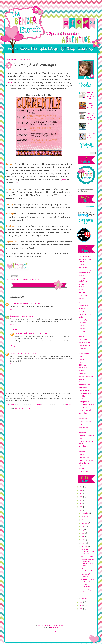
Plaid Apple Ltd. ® (58, 625)
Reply (12, 310)
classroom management (87, 270)
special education (35, 279)
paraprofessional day (86, 460)
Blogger (55, 631)
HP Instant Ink (84, 466)
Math (81, 290)
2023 (81, 487)
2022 (81, 490)
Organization (83, 278)
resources (82, 348)
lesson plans (83, 340)
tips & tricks (83, 419)
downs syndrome (85, 393)
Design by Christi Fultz (44, 625)
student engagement (86, 376)
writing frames (84, 402)
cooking (82, 360)
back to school (84, 267)
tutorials (82, 449)
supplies (82, 399)
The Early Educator (16, 303)
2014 (81, 602)
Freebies (82, 264)
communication (84, 345)
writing (81, 379)
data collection (84, 413)
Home (39, 405)
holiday (82, 337)
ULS (80, 424)
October (84, 520)
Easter (81, 382)
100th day (82, 365)
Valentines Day (84, 306)
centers (82, 298)
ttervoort (13, 353)
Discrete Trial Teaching (87, 405)
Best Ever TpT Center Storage (91, 105)
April (83, 540)
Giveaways (26, 279)
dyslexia (82, 469)
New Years (83, 328)
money (81, 455)
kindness (82, 452)
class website (84, 427)
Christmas (82, 323)
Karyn (12, 316)
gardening (83, 374)
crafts (81, 317)
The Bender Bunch (21, 333)
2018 (81, 500)
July (83, 530)
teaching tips (83, 320)
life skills (82, 396)
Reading (82, 309)
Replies (15, 330)
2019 (81, 497)
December (85, 513)
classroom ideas (85, 273)
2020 (81, 494)
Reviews (82, 331)
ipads (81, 362)
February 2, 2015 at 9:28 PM (24, 316)
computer (82, 430)
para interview (84, 457)
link (69, 195)
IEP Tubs (90, 124)
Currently (19, 279)
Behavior (82, 276)
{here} (10, 83)
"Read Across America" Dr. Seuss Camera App (88, 551)
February (85, 546)
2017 (81, 504)
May (83, 537)
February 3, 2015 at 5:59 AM (26, 353)
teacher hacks (84, 472)
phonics (82, 439)
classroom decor (85, 385)
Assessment (83, 368)
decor (81, 416)
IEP (80, 351)
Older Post (68, 405)
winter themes (84, 463)
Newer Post (10, 405)
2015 (81, 510)
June (83, 533)
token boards (84, 446)
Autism (81, 312)
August (84, 527)
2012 (81, 609)
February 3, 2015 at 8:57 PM (37, 333)
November (85, 517)
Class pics (82, 326)
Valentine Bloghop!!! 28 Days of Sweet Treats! (88, 592)
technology (83, 295)
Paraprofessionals (85, 410)
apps (81, 357)
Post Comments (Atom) (22, 409)
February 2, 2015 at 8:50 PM (33, 303)
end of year (83, 281)
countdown (83, 388)
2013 (81, 606)
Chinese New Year (85, 422)
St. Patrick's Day (84, 354)
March (84, 543)
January (82, 371)
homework (83, 433)
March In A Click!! (87, 557)
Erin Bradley (54, 628)
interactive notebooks (87, 436)
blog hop (13, 279)
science (82, 287)
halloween (83, 334)
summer (82, 284)
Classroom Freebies (86, 314)
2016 (81, 507)
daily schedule (84, 391)
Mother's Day (84, 408)
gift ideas (82, 293)
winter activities (84, 343)
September (85, 523)
